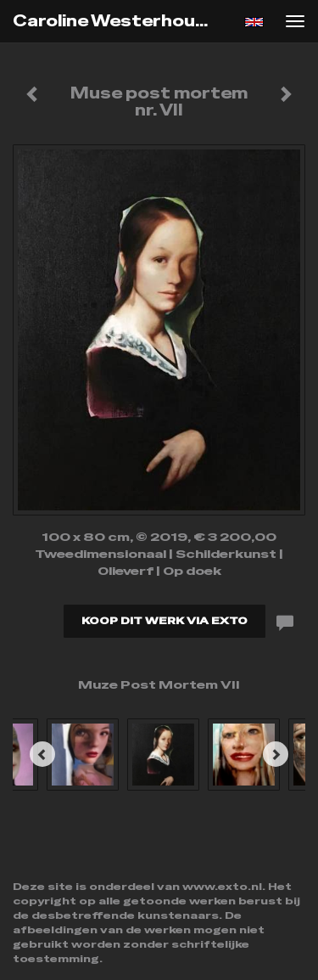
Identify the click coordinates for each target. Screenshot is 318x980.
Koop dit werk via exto (165, 621)
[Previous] (42, 754)
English (254, 22)
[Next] (276, 754)
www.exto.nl (222, 887)
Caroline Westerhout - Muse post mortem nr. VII (122, 21)
